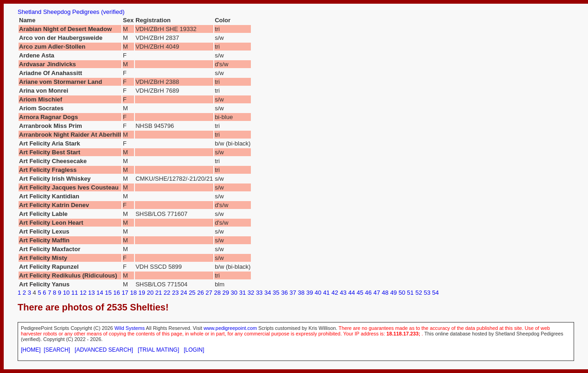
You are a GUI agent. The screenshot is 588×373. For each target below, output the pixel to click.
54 (435, 293)
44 (352, 293)
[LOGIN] (194, 350)
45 (360, 293)
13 (91, 293)
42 (335, 293)
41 (326, 293)
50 (402, 293)
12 (83, 293)
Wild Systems (130, 328)
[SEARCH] (57, 350)
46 (368, 293)
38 (301, 293)
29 (226, 293)
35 (276, 293)
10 (66, 293)
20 (150, 293)
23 (175, 293)
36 (284, 293)
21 (159, 293)
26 (200, 293)
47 (377, 293)
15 (108, 293)
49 (393, 293)
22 (167, 293)
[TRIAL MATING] (158, 350)
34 (268, 293)
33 (259, 293)
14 (100, 293)
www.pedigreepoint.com (230, 328)
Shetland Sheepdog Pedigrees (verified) (71, 12)
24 (184, 293)
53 (427, 293)
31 (243, 293)
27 (209, 293)
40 (318, 293)
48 (385, 293)
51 (410, 293)
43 (343, 293)
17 (125, 293)
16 (116, 293)
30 (234, 293)
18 (133, 293)
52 (419, 293)
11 (75, 293)
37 (293, 293)
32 (251, 293)
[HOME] (31, 350)
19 (142, 293)
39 (309, 293)
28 (217, 293)
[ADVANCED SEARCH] (104, 350)
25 (192, 293)
